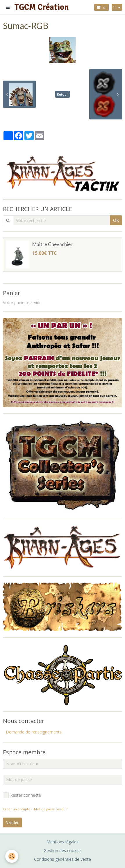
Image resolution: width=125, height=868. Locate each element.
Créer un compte (17, 809)
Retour (63, 94)
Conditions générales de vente (63, 859)
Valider (12, 822)
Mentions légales (63, 842)
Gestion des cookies (63, 850)
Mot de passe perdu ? (51, 809)
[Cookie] (12, 856)
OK (116, 220)
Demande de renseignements (34, 732)
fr (115, 7)
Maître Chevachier (52, 244)
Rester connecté (22, 795)
